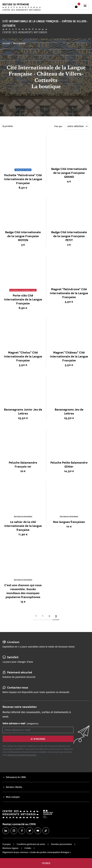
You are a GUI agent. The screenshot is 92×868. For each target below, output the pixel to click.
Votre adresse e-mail (20, 723)
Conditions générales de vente (31, 844)
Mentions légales (10, 848)
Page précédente (36, 616)
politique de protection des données (22, 755)
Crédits (28, 848)
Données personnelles (61, 844)
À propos (7, 844)
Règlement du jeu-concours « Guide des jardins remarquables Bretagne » (37, 852)
